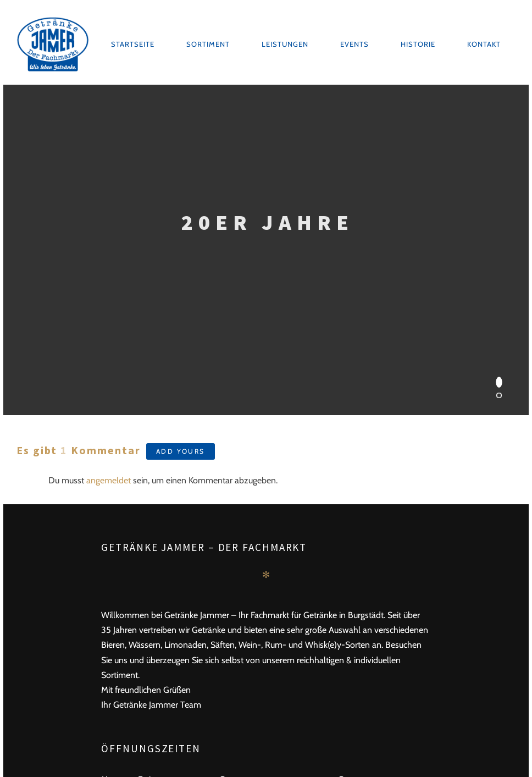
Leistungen (285, 44)
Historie (418, 44)
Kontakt (484, 44)
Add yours (181, 451)
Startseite (133, 44)
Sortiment (208, 44)
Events (354, 44)
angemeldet (109, 480)
